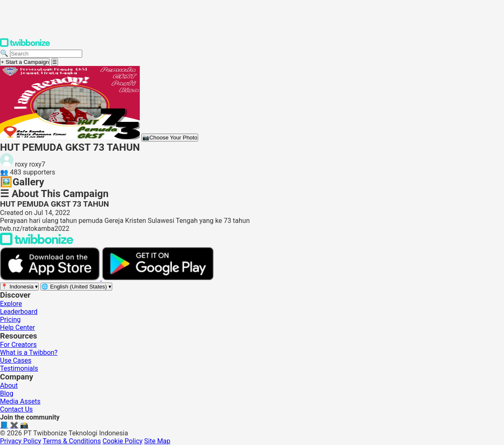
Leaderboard (19, 312)
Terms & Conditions (72, 441)
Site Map (157, 441)
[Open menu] (55, 62)
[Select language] (76, 287)
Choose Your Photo (170, 138)
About (9, 386)
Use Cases (16, 360)
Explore (11, 304)
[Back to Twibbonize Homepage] (37, 243)
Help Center (18, 327)
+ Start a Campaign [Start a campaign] (25, 62)
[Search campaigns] (46, 54)
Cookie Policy (123, 441)
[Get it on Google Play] (158, 278)
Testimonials (19, 368)
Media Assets (20, 401)
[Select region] (19, 287)
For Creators (18, 345)
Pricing (10, 320)
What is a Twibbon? (29, 353)
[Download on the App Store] (51, 278)
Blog (7, 393)
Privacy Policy (21, 441)
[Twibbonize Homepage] (25, 45)
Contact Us (16, 409)
